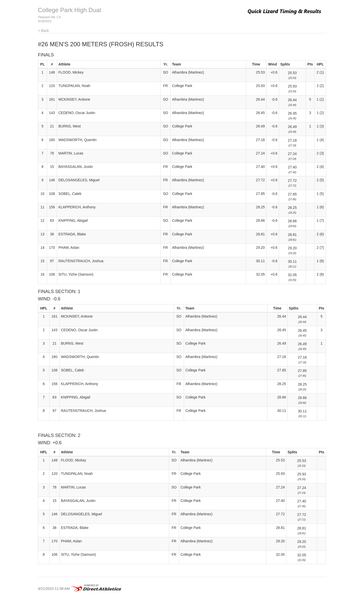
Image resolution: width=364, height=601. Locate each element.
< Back (43, 31)
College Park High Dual (69, 10)
